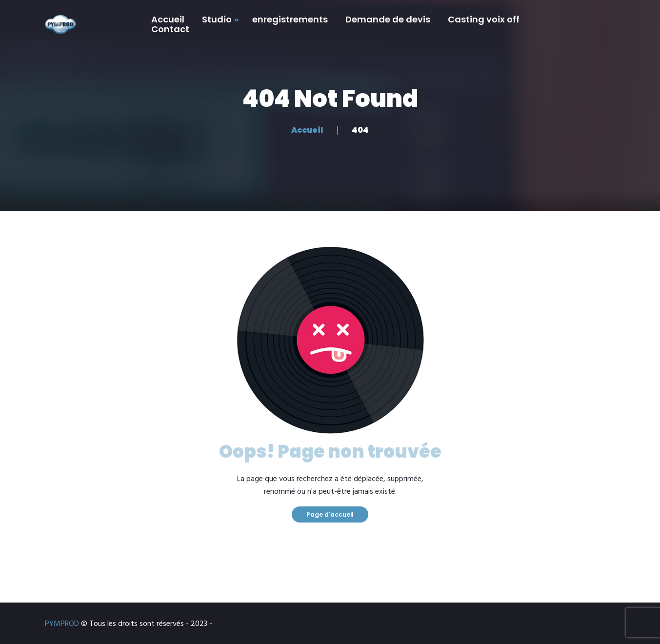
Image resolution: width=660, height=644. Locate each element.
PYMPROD (62, 624)
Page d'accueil (330, 514)
